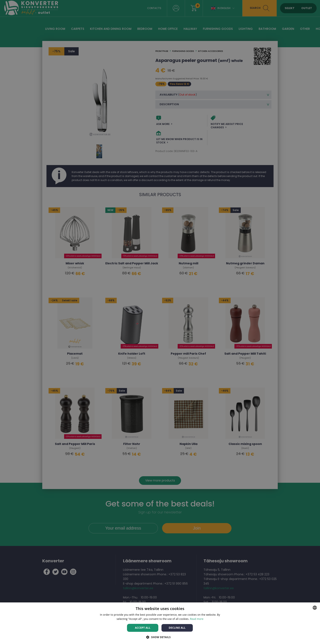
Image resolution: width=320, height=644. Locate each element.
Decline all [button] (177, 628)
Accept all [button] (143, 628)
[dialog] (160, 322)
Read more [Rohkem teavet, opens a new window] (197, 619)
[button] (160, 637)
